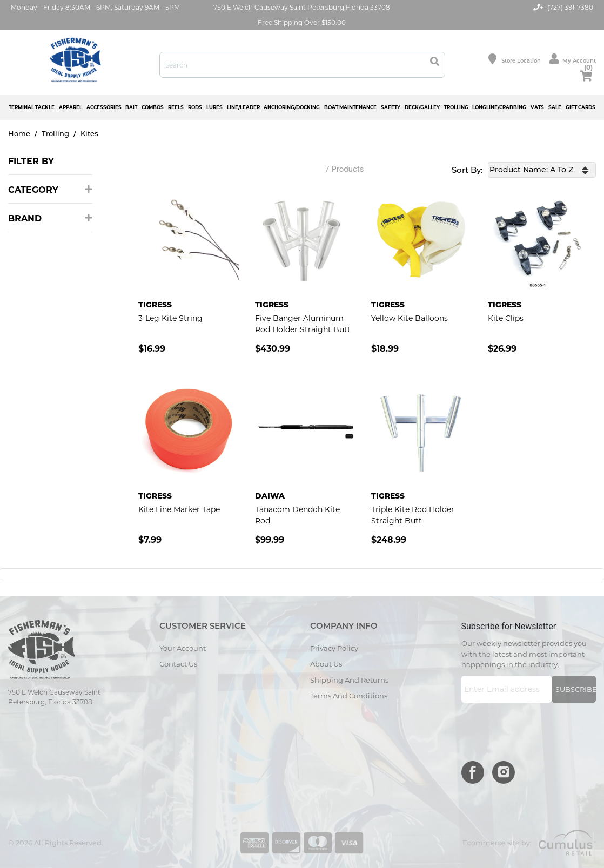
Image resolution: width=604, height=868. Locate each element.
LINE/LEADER (243, 107)
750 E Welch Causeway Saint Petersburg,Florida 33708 (302, 7)
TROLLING (456, 107)
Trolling (55, 133)
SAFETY (391, 107)
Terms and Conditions (349, 696)
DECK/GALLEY (422, 107)
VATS (537, 107)
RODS (195, 107)
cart (586, 74)
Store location (515, 59)
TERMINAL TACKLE (32, 107)
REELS (176, 107)
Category (50, 190)
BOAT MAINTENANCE (350, 107)
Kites (89, 133)
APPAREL (71, 107)
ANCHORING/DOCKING (292, 107)
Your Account (183, 648)
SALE (555, 107)
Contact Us (178, 664)
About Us (326, 664)
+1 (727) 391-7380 (563, 7)
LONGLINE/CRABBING (499, 107)
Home (19, 133)
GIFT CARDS (580, 107)
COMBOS (153, 107)
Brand (50, 218)
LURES (214, 107)
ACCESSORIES (104, 107)
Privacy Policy (334, 648)
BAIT (131, 107)
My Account (573, 59)
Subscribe (576, 689)
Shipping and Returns (349, 680)
